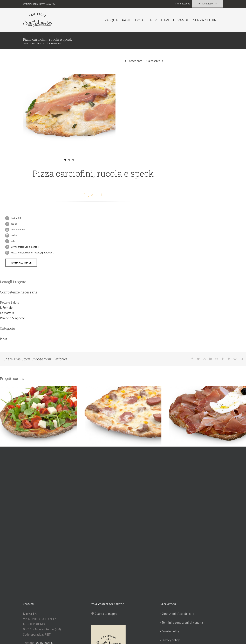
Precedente (135, 61)
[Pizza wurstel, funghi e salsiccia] (123, 415)
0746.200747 (48, 4)
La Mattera (7, 313)
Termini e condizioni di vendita (182, 623)
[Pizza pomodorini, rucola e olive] (38, 415)
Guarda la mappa (106, 614)
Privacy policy (171, 640)
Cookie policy (171, 631)
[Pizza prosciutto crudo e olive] (208, 415)
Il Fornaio (6, 308)
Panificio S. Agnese (12, 318)
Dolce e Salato (10, 302)
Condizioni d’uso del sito (178, 614)
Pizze (3, 339)
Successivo (153, 61)
